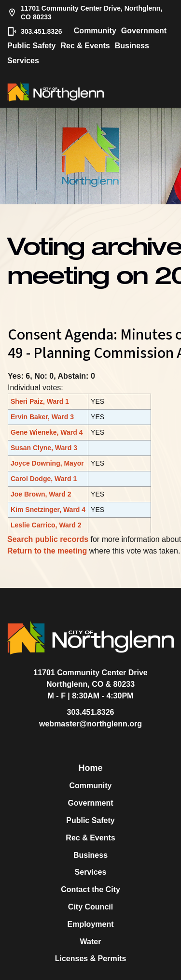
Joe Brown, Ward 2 (41, 494)
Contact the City (90, 889)
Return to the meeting (47, 551)
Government (144, 31)
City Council (90, 907)
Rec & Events (85, 46)
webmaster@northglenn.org (90, 724)
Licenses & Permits (91, 959)
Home (90, 768)
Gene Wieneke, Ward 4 (47, 432)
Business (132, 46)
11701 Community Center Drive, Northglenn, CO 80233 (85, 13)
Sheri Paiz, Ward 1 (40, 401)
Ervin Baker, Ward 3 (42, 417)
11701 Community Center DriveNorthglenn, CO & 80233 (90, 678)
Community (95, 31)
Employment (90, 924)
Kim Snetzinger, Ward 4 (48, 510)
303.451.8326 (35, 31)
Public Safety (31, 46)
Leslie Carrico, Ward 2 (46, 525)
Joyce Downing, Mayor (47, 463)
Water (91, 942)
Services (23, 61)
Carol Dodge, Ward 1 (44, 479)
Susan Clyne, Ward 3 (44, 448)
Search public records (48, 539)
